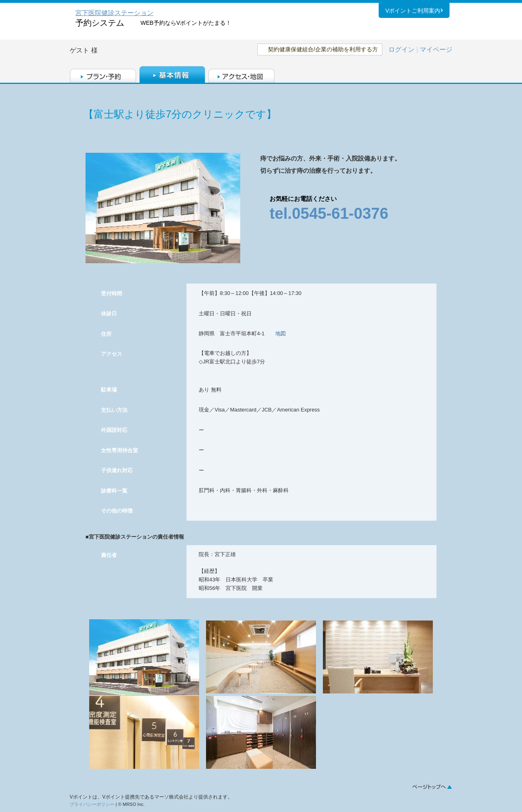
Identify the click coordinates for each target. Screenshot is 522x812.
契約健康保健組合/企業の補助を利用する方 (323, 49)
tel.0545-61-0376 (329, 213)
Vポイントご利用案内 (413, 12)
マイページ (436, 50)
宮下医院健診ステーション (114, 13)
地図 (281, 333)
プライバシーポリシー (92, 804)
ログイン (401, 50)
